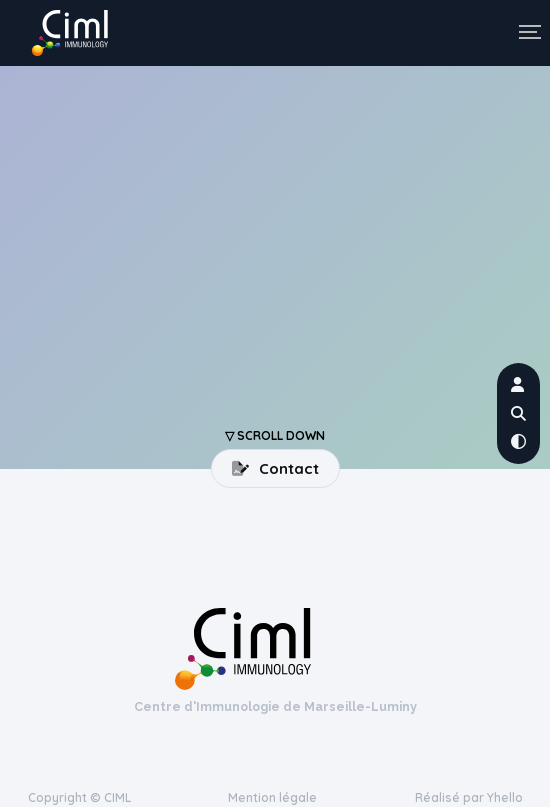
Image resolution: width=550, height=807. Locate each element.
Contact (275, 468)
